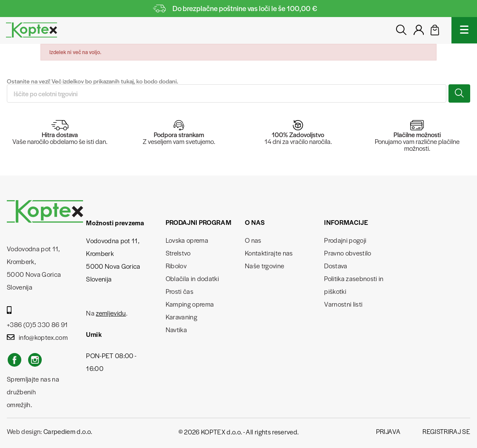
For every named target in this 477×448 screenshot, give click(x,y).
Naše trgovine (264, 266)
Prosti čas (180, 291)
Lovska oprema (187, 240)
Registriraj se (446, 431)
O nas (253, 240)
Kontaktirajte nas (269, 253)
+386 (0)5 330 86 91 (37, 317)
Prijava (388, 431)
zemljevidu (111, 313)
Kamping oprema (190, 304)
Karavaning (181, 317)
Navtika (176, 329)
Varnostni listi (343, 304)
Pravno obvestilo (348, 253)
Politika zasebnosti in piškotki (354, 285)
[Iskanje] (227, 93)
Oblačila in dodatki (192, 278)
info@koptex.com (37, 337)
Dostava (336, 266)
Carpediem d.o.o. (68, 431)
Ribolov (176, 266)
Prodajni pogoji (345, 240)
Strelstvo (178, 253)
